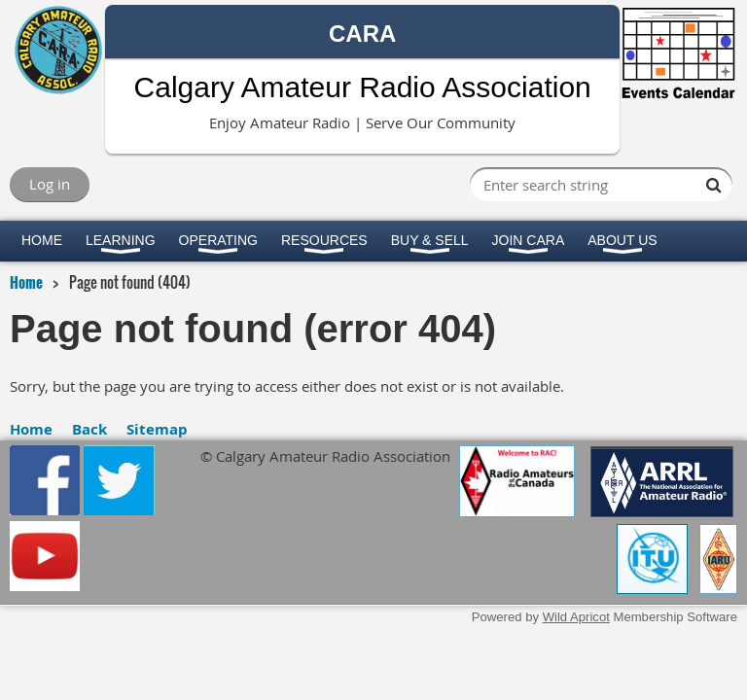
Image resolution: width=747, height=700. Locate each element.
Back (89, 429)
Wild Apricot (576, 617)
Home (26, 282)
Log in (50, 184)
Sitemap (157, 429)
